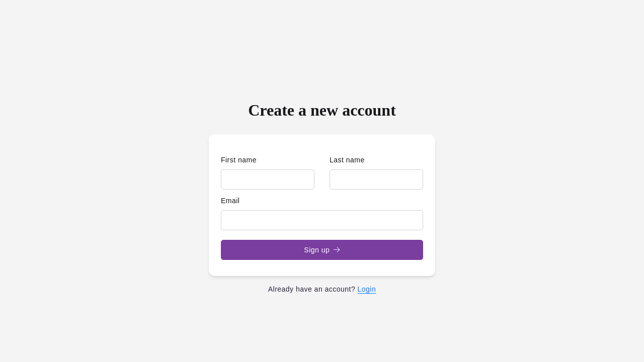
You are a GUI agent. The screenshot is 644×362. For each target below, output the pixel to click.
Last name (347, 160)
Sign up (322, 250)
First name (239, 160)
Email (230, 201)
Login (367, 289)
